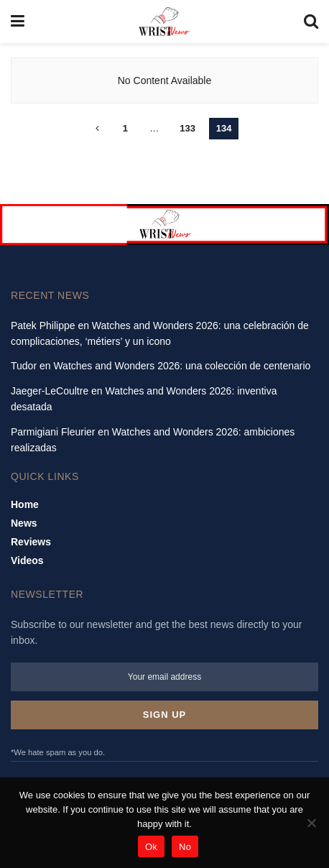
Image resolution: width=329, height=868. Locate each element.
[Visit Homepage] (164, 22)
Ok (151, 847)
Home (25, 504)
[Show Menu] (18, 22)
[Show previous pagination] (98, 129)
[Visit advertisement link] (164, 225)
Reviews (31, 542)
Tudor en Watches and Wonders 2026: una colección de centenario (161, 366)
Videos (27, 560)
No (185, 847)
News (24, 523)
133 (187, 128)
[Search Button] (311, 22)
